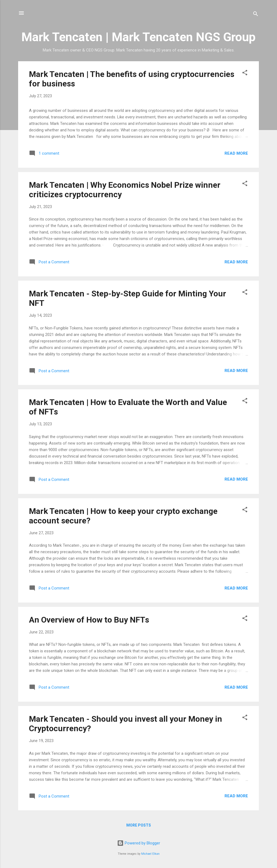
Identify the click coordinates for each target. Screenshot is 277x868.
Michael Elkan (150, 854)
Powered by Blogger (139, 843)
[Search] (256, 15)
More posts (139, 825)
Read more (236, 153)
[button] (245, 74)
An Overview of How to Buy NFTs (89, 620)
